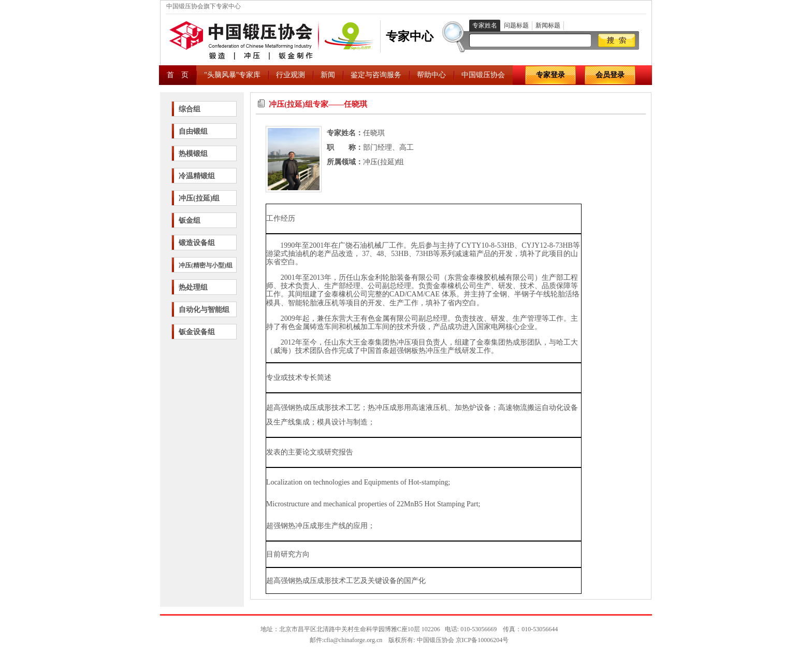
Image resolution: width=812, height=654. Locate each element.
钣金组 (190, 221)
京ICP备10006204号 (482, 640)
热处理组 (193, 287)
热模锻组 (193, 154)
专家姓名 (485, 25)
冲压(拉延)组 (199, 198)
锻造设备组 (197, 243)
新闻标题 (548, 25)
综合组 (190, 109)
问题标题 (516, 25)
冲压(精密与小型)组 (206, 265)
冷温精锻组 (197, 176)
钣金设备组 (197, 332)
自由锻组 (193, 131)
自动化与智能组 (204, 310)
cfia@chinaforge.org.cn (353, 640)
